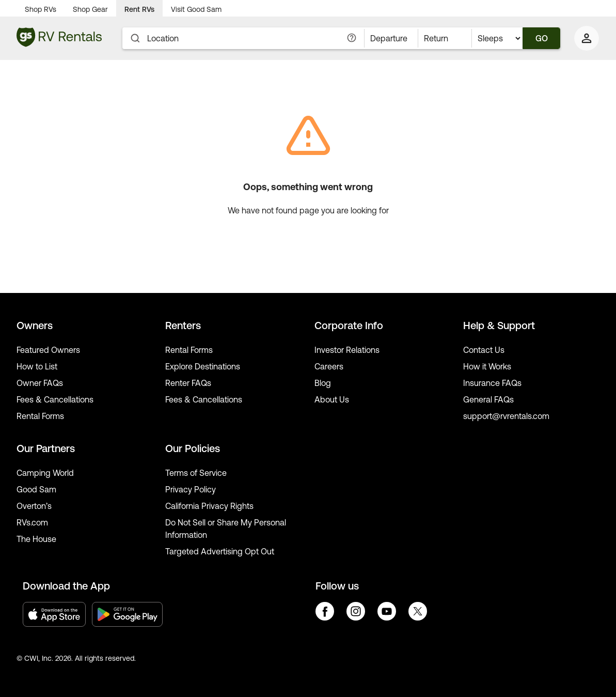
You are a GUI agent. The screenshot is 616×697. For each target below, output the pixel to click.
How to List (37, 366)
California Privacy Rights (209, 506)
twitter (418, 611)
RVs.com (32, 522)
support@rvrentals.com (506, 416)
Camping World (45, 473)
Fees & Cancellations (55, 399)
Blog (323, 383)
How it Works (487, 366)
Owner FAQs (40, 383)
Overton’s (34, 506)
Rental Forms (40, 416)
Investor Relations (347, 350)
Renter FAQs (188, 383)
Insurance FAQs (492, 383)
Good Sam (36, 489)
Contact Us (484, 350)
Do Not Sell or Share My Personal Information (226, 529)
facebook (325, 611)
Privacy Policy (191, 489)
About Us (332, 399)
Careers (329, 366)
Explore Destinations (203, 366)
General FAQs (488, 399)
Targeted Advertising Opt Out (220, 551)
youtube (387, 611)
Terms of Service (196, 473)
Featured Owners (48, 350)
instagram (356, 611)
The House (36, 539)
